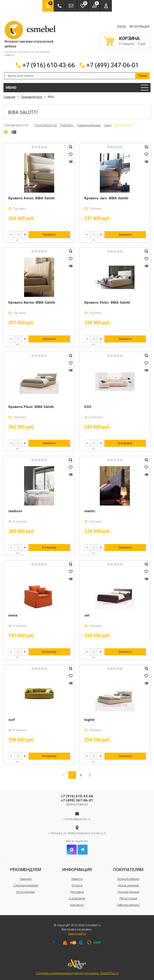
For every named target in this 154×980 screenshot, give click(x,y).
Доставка (77, 891)
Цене (108, 124)
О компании (77, 898)
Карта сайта (77, 933)
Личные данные (128, 891)
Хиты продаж (26, 891)
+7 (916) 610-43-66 (49, 64)
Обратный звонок (77, 804)
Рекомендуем (26, 869)
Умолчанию (123, 124)
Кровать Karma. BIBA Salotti (32, 302)
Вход (121, 26)
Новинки (26, 878)
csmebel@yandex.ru (77, 818)
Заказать (49, 234)
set (87, 615)
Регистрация (139, 26)
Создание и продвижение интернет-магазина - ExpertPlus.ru (77, 966)
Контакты (77, 904)
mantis (90, 510)
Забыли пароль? (128, 904)
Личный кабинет (128, 878)
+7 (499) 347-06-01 (113, 64)
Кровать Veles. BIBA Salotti (107, 302)
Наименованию (89, 124)
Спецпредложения (26, 885)
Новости (77, 878)
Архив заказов (128, 885)
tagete (90, 719)
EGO (88, 406)
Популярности (46, 124)
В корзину (125, 442)
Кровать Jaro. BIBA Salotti (106, 197)
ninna (13, 615)
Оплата (77, 885)
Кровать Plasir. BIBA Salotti (31, 406)
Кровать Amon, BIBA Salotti (31, 197)
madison (15, 510)
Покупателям (128, 869)
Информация (77, 869)
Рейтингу (67, 124)
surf (12, 719)
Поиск (143, 75)
